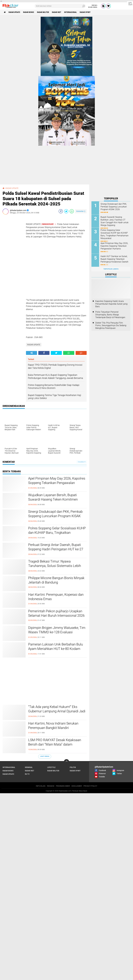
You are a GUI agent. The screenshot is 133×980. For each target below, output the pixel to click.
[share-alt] (31, 353)
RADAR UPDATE (14, 12)
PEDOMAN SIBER (63, 786)
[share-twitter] (66, 211)
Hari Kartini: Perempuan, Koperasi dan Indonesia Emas (56, 597)
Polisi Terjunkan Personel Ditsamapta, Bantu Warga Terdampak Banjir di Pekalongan (110, 315)
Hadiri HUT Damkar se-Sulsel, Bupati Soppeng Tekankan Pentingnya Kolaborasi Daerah (114, 259)
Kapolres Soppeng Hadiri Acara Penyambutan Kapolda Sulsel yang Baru (111, 304)
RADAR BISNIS (29, 12)
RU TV (27, 774)
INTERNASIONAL (70, 12)
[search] (60, 6)
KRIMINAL (29, 767)
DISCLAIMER (77, 786)
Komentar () (81, 211)
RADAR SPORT (85, 12)
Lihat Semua (45, 756)
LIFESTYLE (51, 767)
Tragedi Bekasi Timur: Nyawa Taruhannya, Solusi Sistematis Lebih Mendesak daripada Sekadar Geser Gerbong (55, 568)
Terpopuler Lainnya (111, 269)
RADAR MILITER (43, 12)
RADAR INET (57, 12)
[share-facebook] (61, 211)
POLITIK (73, 767)
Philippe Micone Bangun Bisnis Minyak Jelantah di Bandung (56, 580)
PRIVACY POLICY (90, 786)
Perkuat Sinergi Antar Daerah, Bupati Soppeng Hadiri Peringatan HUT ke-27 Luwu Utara (56, 549)
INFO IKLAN (41, 786)
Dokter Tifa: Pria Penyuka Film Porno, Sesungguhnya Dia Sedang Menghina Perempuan (111, 326)
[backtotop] (66, 762)
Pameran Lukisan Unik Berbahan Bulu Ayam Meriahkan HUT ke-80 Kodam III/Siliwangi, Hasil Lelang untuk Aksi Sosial (56, 651)
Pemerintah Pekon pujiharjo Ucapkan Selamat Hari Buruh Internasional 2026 (56, 613)
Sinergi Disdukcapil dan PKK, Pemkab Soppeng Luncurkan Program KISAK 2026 (55, 516)
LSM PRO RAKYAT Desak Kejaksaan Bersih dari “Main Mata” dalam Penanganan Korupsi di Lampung (55, 744)
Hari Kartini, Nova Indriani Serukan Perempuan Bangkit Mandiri (53, 726)
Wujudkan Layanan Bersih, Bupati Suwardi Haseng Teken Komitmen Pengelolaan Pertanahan (53, 499)
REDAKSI (51, 786)
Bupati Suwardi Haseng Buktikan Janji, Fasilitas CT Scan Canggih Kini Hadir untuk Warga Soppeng (114, 221)
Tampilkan (82, 462)
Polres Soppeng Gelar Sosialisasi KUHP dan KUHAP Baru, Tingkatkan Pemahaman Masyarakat (57, 533)
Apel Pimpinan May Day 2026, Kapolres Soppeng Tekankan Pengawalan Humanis (57, 483)
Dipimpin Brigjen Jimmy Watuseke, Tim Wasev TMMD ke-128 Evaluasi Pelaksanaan (57, 632)
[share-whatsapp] (72, 211)
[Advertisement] (13, 255)
